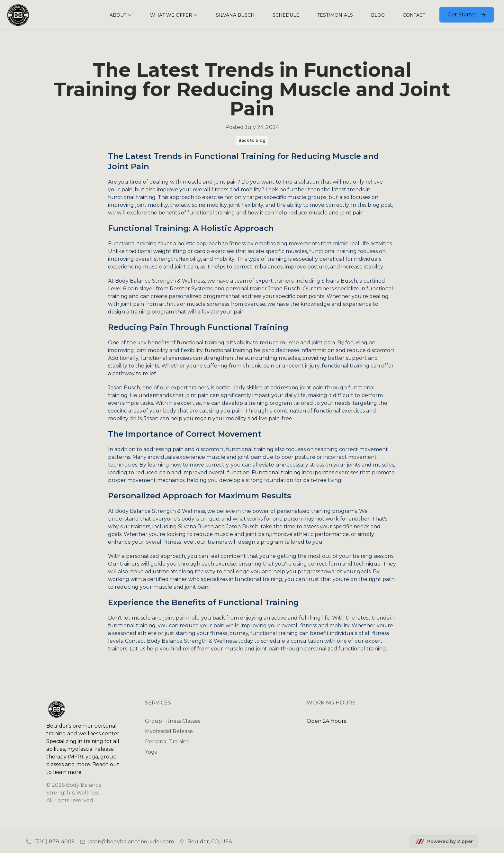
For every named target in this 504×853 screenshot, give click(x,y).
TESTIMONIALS (335, 15)
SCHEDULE (286, 15)
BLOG (378, 15)
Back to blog (252, 140)
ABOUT (121, 15)
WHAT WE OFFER (174, 15)
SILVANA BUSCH (235, 15)
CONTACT (414, 15)
